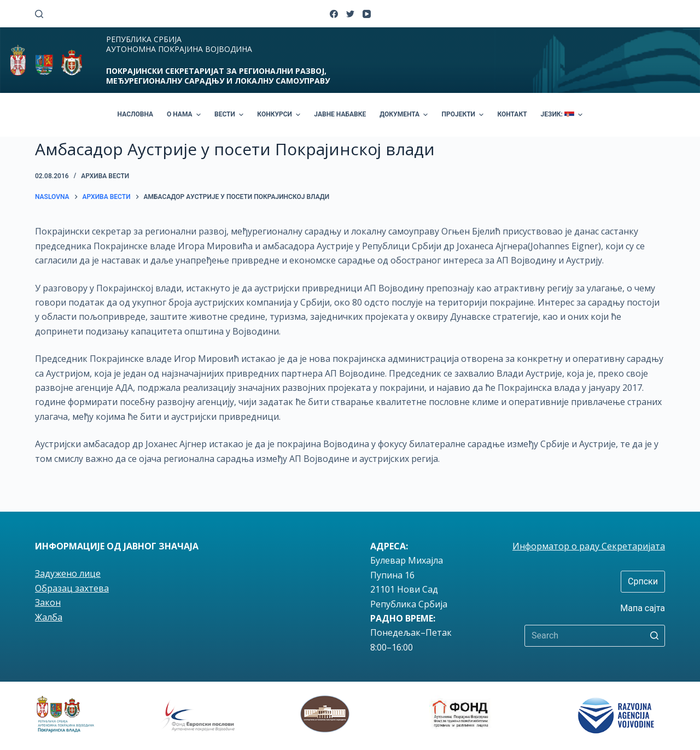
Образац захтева (72, 588)
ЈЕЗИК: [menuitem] (563, 115)
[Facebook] (334, 14)
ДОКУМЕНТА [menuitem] (405, 115)
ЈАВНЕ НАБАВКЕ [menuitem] (340, 114)
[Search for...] (595, 636)
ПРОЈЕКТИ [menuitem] (464, 115)
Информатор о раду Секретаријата (589, 546)
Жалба (49, 617)
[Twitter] (350, 14)
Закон (48, 602)
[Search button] (654, 636)
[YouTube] (367, 14)
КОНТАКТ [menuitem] (512, 114)
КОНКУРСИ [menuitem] (280, 115)
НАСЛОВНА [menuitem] (135, 114)
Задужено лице (68, 573)
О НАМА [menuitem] (185, 115)
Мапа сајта (643, 608)
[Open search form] (39, 14)
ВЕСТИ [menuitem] (230, 115)
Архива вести (105, 176)
